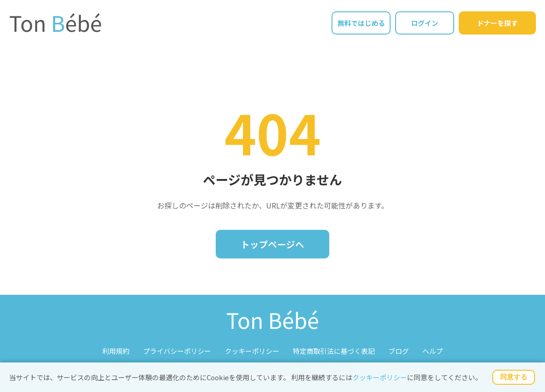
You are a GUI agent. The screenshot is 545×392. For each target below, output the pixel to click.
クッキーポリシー (380, 377)
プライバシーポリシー (177, 351)
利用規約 (116, 351)
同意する (514, 377)
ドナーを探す (497, 23)
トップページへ (272, 244)
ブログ (399, 351)
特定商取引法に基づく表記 (334, 351)
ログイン (425, 23)
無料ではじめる (361, 23)
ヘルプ (433, 351)
